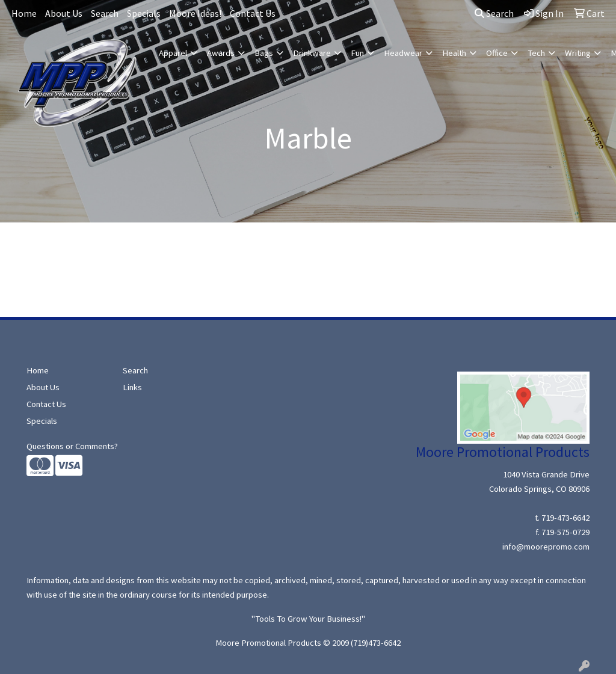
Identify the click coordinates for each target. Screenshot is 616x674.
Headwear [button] (403, 53)
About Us (64, 13)
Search (105, 13)
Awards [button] (221, 53)
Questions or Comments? (72, 446)
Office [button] (497, 53)
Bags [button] (264, 53)
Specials (144, 13)
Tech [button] (536, 53)
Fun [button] (357, 53)
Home (24, 13)
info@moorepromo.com (546, 547)
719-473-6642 (565, 518)
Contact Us (253, 13)
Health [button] (454, 53)
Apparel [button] (173, 53)
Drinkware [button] (312, 53)
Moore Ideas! (195, 13)
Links (132, 387)
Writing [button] (578, 53)
